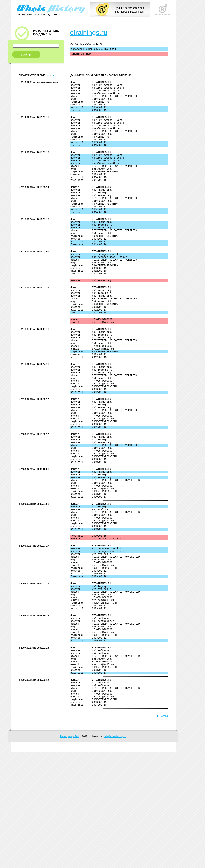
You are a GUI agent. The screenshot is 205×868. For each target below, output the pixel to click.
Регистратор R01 (70, 853)
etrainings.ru (89, 32)
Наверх (162, 832)
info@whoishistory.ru (115, 853)
